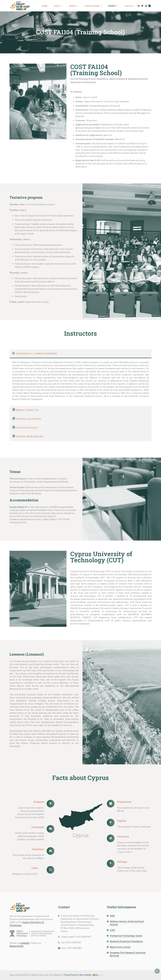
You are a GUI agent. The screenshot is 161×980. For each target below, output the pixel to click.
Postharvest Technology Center (126, 936)
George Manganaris (30, 436)
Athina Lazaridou (29, 419)
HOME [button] (45, 6)
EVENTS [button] (112, 6)
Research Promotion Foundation (126, 941)
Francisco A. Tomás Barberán (37, 354)
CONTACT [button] (129, 6)
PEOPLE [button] (73, 6)
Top (157, 971)
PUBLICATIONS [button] (92, 6)
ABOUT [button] (57, 6)
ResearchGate (16, 946)
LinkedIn (25, 943)
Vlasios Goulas (27, 428)
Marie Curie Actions (120, 947)
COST (113, 930)
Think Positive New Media (77, 975)
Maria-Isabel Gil (28, 410)
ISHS (112, 916)
